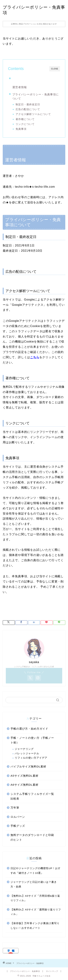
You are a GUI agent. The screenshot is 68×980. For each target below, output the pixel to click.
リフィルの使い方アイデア (31, 758)
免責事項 (21, 129)
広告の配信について (28, 109)
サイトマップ (52, 971)
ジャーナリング (24, 749)
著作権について (25, 119)
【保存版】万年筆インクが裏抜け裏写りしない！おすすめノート (35, 926)
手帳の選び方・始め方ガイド (29, 729)
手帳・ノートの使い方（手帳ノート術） (32, 740)
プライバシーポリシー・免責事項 (25, 971)
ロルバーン (18, 817)
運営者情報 (20, 87)
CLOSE (55, 69)
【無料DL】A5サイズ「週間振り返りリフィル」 (36, 912)
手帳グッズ (18, 826)
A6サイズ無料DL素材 (24, 785)
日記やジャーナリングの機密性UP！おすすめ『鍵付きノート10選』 (36, 871)
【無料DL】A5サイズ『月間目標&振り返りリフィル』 (35, 898)
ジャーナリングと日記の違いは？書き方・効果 (34, 884)
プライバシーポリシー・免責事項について (36, 97)
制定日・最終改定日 (28, 104)
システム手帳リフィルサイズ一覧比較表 (32, 796)
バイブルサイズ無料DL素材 (28, 766)
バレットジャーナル (27, 753)
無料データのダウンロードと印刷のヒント (32, 837)
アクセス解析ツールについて (33, 114)
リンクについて (25, 124)
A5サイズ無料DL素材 (24, 776)
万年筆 (15, 808)
